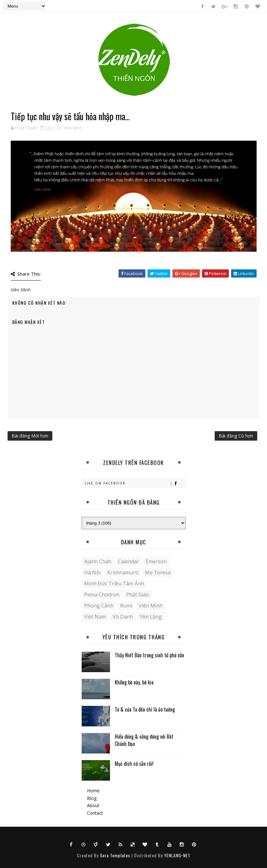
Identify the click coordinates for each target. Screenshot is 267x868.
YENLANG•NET (177, 855)
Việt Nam (95, 617)
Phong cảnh (99, 606)
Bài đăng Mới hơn (30, 436)
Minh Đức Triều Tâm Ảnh (114, 584)
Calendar (128, 561)
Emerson (156, 561)
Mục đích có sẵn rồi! (134, 764)
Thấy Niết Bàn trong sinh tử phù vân (149, 655)
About (93, 805)
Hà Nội (92, 572)
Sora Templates (115, 855)
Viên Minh (73, 128)
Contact (95, 813)
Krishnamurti (123, 572)
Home (93, 791)
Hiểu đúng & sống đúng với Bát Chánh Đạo (144, 740)
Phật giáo (138, 595)
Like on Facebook (135, 483)
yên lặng (151, 617)
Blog (92, 798)
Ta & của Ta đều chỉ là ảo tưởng (145, 709)
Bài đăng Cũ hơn (236, 436)
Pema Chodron (102, 595)
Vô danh (123, 617)
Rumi (126, 606)
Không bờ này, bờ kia (134, 682)
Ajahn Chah (98, 561)
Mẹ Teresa (158, 572)
